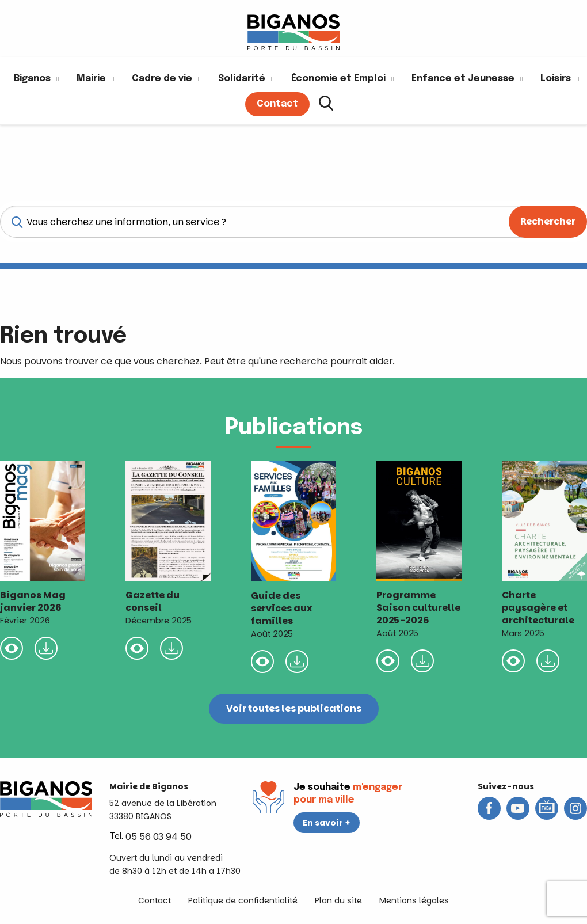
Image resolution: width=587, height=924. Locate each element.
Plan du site (338, 900)
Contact (155, 900)
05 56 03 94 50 (159, 837)
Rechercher (548, 221)
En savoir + (327, 823)
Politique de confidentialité (243, 900)
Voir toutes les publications (294, 708)
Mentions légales (414, 900)
